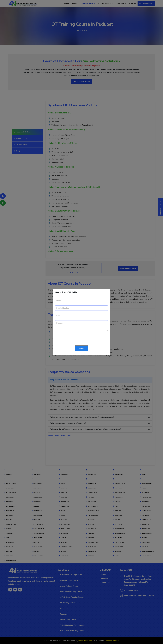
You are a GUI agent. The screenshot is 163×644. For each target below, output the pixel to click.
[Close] (107, 293)
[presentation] (72, 338)
